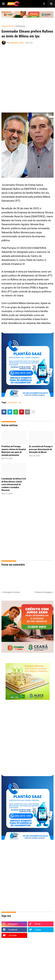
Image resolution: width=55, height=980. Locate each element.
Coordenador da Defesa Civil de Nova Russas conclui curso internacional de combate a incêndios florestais (14, 484)
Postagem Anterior (12, 592)
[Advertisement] (27, 78)
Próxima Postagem (43, 592)
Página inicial (7, 26)
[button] (3, 4)
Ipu (20, 402)
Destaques (20, 26)
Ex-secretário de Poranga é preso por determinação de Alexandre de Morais (41, 449)
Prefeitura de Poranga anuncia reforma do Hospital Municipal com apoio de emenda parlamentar (14, 451)
